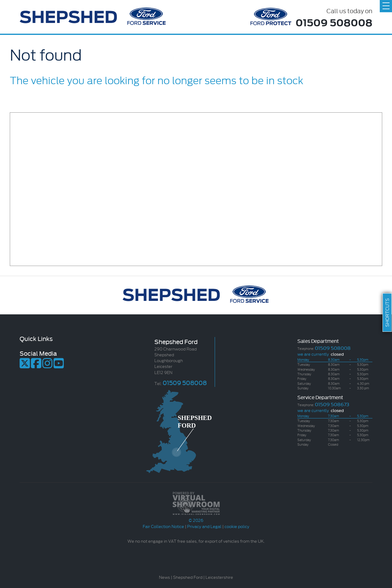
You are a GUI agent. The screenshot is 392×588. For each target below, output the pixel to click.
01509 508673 (332, 404)
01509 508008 (334, 22)
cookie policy (237, 526)
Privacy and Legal (204, 526)
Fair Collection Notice (163, 526)
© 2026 (196, 517)
